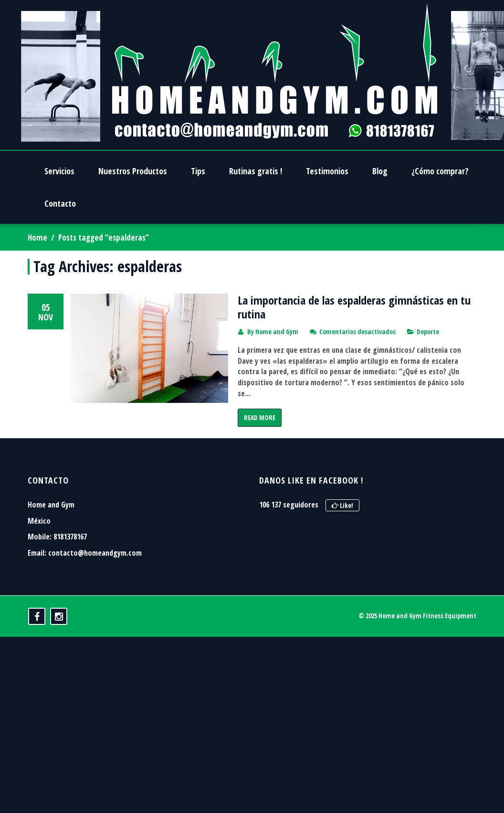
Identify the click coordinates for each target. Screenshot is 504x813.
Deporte (428, 332)
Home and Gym (277, 332)
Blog (380, 171)
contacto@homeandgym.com (95, 626)
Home (37, 238)
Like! (342, 578)
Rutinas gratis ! (256, 171)
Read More (260, 417)
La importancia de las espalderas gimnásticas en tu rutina (354, 307)
